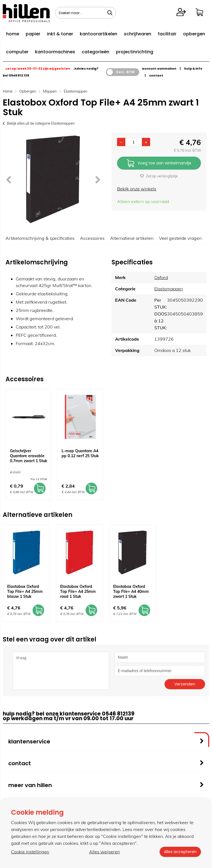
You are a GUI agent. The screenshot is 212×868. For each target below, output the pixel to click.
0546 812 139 (19, 75)
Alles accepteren (180, 852)
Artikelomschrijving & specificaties (40, 238)
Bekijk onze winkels (137, 189)
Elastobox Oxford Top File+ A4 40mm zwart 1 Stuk (131, 591)
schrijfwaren (138, 34)
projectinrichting (135, 52)
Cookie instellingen (30, 852)
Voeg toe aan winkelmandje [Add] (159, 163)
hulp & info (193, 69)
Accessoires (92, 238)
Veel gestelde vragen (180, 238)
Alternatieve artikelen (132, 238)
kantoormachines (55, 52)
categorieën (96, 52)
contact (156, 75)
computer (17, 52)
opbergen (194, 34)
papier (33, 34)
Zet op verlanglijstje (159, 176)
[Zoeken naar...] (110, 13)
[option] (53, 179)
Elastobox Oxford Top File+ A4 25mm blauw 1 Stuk (25, 591)
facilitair (167, 34)
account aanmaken (159, 69)
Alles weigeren (104, 852)
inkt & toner (60, 34)
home (13, 34)
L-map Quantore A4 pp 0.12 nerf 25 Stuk (80, 453)
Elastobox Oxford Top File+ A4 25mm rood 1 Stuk (78, 591)
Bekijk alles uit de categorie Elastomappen (39, 123)
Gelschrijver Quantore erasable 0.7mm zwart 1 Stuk (29, 456)
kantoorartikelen (99, 34)
